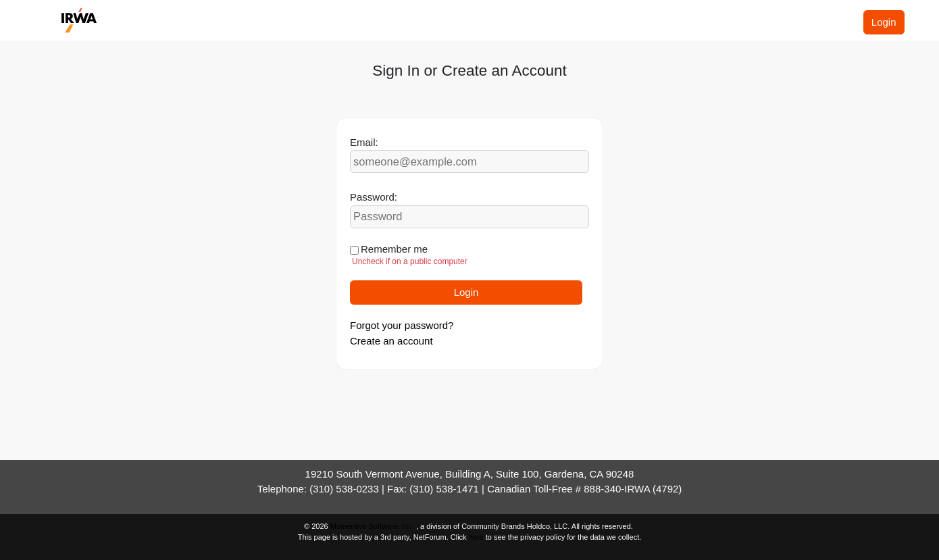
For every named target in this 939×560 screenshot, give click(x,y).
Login (884, 22)
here (476, 537)
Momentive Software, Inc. (373, 526)
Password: (374, 197)
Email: (364, 142)
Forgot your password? (402, 325)
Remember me (394, 249)
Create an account (391, 341)
